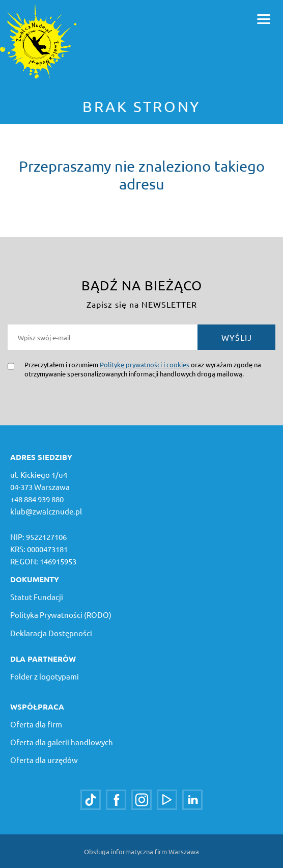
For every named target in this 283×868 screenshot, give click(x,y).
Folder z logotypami (45, 676)
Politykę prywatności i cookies (145, 364)
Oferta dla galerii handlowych (62, 742)
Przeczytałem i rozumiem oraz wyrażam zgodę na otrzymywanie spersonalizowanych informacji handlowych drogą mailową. (143, 369)
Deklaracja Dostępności (51, 633)
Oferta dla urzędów (44, 760)
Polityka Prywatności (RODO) (61, 615)
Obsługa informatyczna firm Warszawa (142, 851)
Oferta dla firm (36, 724)
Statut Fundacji (37, 597)
